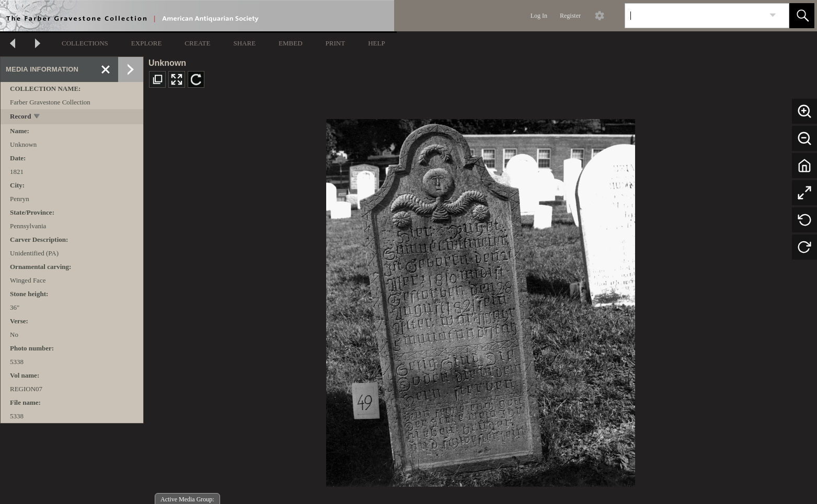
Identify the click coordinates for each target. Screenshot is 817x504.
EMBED (291, 43)
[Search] (695, 16)
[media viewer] (480, 300)
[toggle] (37, 117)
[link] (773, 15)
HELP (377, 43)
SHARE (244, 43)
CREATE (197, 43)
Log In (539, 16)
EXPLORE (147, 43)
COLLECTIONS (85, 43)
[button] (802, 16)
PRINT (336, 43)
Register (570, 16)
